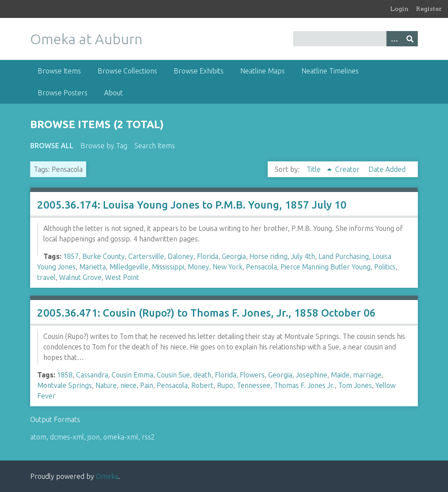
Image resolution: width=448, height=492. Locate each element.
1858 (65, 375)
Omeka (107, 476)
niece (128, 385)
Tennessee (254, 385)
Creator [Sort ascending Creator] (348, 169)
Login (399, 9)
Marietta (93, 267)
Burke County (103, 256)
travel (46, 277)
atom (38, 437)
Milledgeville (129, 267)
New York (227, 267)
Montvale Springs (65, 385)
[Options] (394, 39)
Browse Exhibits (199, 71)
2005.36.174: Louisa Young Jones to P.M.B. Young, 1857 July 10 (192, 205)
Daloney (180, 256)
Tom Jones (355, 385)
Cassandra (92, 375)
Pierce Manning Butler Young (325, 267)
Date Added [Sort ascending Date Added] (387, 169)
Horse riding (268, 256)
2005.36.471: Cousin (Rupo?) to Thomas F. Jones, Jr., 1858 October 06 (206, 313)
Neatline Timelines (330, 71)
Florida (208, 256)
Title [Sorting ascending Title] (315, 169)
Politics (385, 267)
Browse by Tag (104, 146)
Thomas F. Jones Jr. (304, 385)
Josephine (311, 375)
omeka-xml (121, 437)
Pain (147, 385)
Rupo (225, 385)
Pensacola (261, 267)
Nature (106, 385)
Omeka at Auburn (86, 39)
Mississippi (168, 267)
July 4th (303, 256)
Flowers (252, 375)
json (94, 437)
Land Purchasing (344, 256)
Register (429, 9)
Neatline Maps (262, 71)
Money (198, 267)
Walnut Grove (80, 277)
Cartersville (146, 256)
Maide (340, 375)
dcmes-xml (67, 437)
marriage (367, 375)
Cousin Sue (173, 375)
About (114, 93)
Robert (202, 385)
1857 (71, 256)
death (202, 375)
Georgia (234, 256)
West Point (122, 277)
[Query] (355, 39)
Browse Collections (127, 71)
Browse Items (59, 71)
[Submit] (410, 39)
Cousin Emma (132, 375)
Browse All (52, 146)
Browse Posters (63, 93)
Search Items (155, 146)
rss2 (148, 437)
